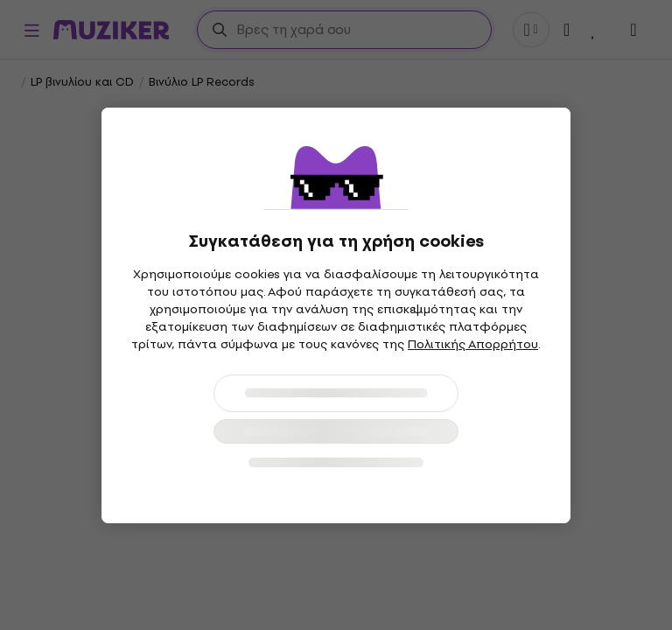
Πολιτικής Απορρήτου (473, 344)
